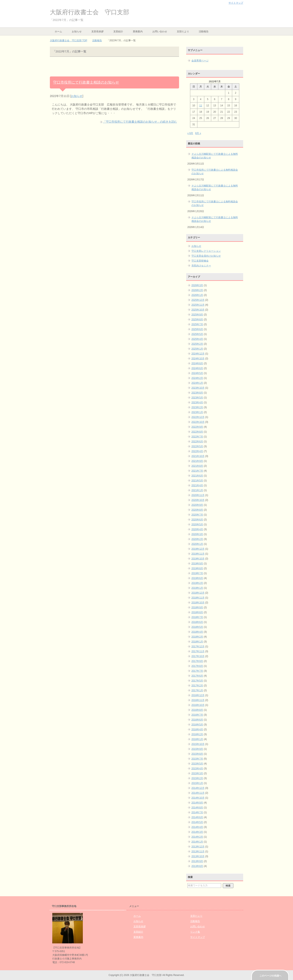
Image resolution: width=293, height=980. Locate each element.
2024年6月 (197, 368)
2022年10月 (198, 422)
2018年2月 (197, 637)
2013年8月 (197, 866)
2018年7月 (197, 617)
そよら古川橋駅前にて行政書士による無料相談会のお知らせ (215, 156)
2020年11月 (198, 495)
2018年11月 (198, 598)
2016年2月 (197, 734)
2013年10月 (198, 856)
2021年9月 (197, 461)
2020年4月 (197, 529)
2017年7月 (197, 671)
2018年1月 (197, 642)
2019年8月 (197, 568)
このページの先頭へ (270, 976)
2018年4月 (197, 632)
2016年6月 (197, 720)
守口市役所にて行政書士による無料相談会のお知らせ (215, 172)
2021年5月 (197, 481)
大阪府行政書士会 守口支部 (90, 12)
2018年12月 (198, 593)
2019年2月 (197, 583)
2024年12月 (198, 354)
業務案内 (138, 32)
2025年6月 (197, 329)
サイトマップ (198, 937)
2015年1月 (197, 783)
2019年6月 (197, 578)
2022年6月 (197, 441)
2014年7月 (197, 812)
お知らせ (77, 32)
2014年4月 (197, 827)
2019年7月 (197, 573)
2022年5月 (197, 446)
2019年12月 (198, 549)
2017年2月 (197, 686)
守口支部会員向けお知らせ (206, 256)
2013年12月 (198, 847)
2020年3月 (197, 534)
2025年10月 (198, 310)
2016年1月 (197, 739)
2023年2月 (197, 407)
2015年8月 (197, 754)
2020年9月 (197, 505)
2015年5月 (197, 764)
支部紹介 (118, 32)
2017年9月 (197, 661)
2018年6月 (197, 622)
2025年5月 (197, 334)
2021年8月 (197, 466)
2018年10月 (198, 603)
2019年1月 (197, 588)
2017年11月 (198, 651)
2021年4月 (197, 485)
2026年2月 (197, 290)
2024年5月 (197, 373)
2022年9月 (197, 427)
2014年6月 (197, 817)
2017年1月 (197, 690)
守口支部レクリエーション (206, 251)
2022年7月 (197, 437)
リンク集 (195, 932)
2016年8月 (197, 710)
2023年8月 (197, 393)
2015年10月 (198, 744)
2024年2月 (197, 378)
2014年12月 (198, 788)
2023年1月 (197, 412)
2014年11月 (198, 793)
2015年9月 (197, 749)
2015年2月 (197, 778)
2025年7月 (197, 324)
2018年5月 (197, 627)
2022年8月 (197, 432)
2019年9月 (197, 564)
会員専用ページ (200, 61)
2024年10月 (198, 359)
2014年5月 (197, 822)
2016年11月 (198, 700)
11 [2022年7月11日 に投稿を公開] (201, 106)
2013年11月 (198, 851)
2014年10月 (198, 798)
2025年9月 (197, 315)
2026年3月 (197, 285)
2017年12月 (198, 646)
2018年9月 (197, 607)
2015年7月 (197, 759)
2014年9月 (197, 803)
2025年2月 (197, 344)
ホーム (58, 32)
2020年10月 (198, 500)
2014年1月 (197, 842)
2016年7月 (197, 715)
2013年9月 (197, 861)
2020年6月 (197, 520)
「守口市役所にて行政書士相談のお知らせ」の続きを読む (140, 122)
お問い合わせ (160, 32)
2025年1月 (197, 349)
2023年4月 (197, 402)
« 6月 (190, 133)
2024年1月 (197, 383)
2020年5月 (197, 524)
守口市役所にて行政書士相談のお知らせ (86, 82)
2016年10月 (198, 705)
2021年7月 (197, 471)
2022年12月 (198, 417)
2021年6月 (197, 476)
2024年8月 (197, 363)
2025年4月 (197, 339)
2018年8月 (197, 612)
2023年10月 (198, 388)
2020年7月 (197, 515)
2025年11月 (198, 305)
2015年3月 (197, 773)
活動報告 (204, 32)
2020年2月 (197, 539)
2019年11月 (198, 554)
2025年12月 (198, 300)
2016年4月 (197, 729)
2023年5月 (197, 398)
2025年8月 (197, 319)
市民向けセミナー (201, 266)
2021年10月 (198, 456)
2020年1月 (197, 544)
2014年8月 (197, 808)
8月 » (198, 133)
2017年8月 (197, 666)
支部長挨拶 (97, 32)
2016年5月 (197, 725)
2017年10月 (198, 656)
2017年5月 (197, 681)
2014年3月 (197, 832)
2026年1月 (197, 295)
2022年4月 (197, 451)
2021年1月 (197, 490)
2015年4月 (197, 769)
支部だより (183, 32)
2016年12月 (198, 695)
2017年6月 (197, 676)
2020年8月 (197, 510)
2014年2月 (197, 837)
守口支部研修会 (200, 261)
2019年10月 (198, 559)
